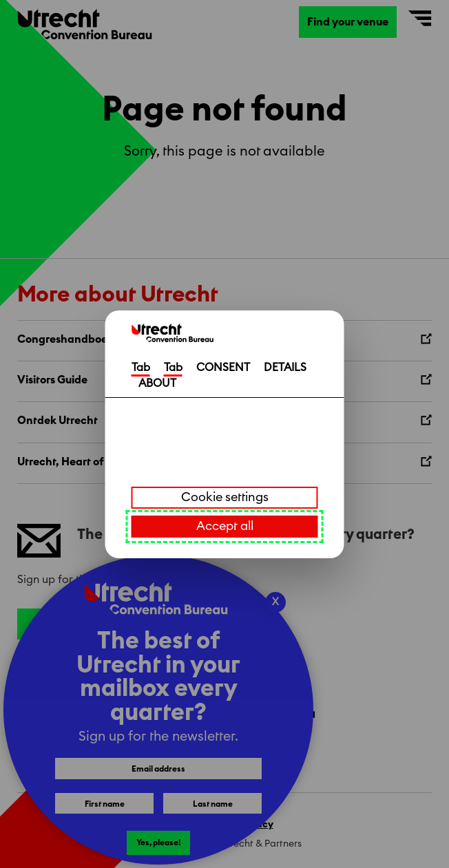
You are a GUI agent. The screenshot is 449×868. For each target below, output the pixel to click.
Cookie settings (225, 497)
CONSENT (223, 368)
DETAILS (285, 368)
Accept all (225, 526)
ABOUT (157, 383)
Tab (141, 368)
